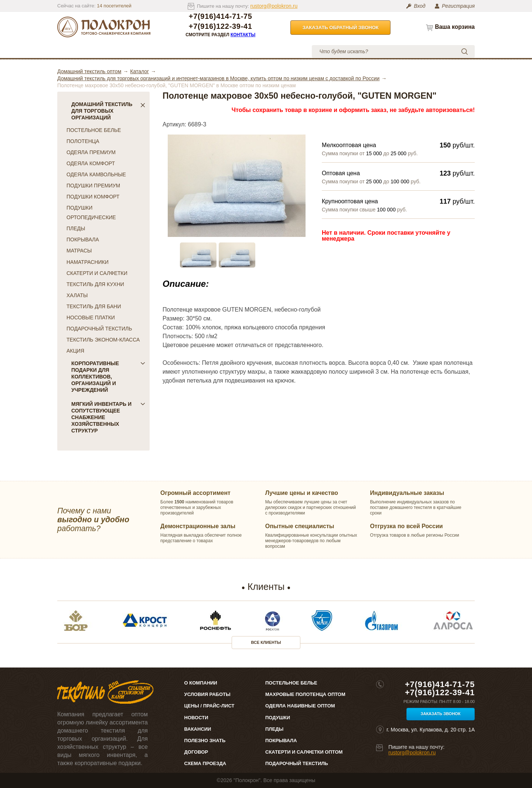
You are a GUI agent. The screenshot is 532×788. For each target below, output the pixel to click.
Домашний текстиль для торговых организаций (108, 111)
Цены (168, 51)
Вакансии (198, 729)
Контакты (243, 35)
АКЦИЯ (75, 351)
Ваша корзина (455, 27)
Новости (196, 718)
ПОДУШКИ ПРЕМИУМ (93, 186)
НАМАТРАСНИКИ (88, 262)
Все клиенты (266, 642)
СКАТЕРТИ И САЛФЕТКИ (97, 273)
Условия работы (218, 51)
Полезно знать (205, 741)
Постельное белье (291, 683)
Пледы (274, 729)
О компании (125, 51)
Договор (196, 752)
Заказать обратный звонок (341, 28)
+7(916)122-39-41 (221, 26)
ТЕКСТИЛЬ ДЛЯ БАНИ (94, 306)
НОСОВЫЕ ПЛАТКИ (91, 317)
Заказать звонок (441, 714)
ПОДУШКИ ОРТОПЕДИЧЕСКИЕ (91, 213)
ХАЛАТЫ (77, 295)
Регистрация (458, 6)
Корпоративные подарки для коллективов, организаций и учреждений (108, 377)
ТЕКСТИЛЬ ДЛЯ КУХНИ (95, 284)
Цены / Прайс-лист (209, 706)
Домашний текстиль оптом (89, 71)
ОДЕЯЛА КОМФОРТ (91, 163)
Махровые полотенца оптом (305, 694)
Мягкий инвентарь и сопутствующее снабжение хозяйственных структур (108, 417)
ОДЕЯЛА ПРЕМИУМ (91, 152)
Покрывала (281, 741)
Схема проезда (205, 763)
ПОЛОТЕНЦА (83, 141)
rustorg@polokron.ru (274, 6)
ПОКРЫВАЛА (83, 240)
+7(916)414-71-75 (221, 16)
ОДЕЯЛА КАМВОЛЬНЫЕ (96, 174)
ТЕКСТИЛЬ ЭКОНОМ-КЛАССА (103, 340)
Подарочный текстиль (297, 763)
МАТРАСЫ (79, 251)
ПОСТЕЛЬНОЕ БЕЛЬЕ (94, 130)
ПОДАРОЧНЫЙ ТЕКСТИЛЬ (99, 329)
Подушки (278, 718)
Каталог (83, 51)
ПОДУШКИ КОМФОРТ (93, 197)
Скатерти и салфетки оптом (304, 752)
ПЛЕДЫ (76, 228)
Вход (420, 6)
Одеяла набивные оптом (300, 706)
